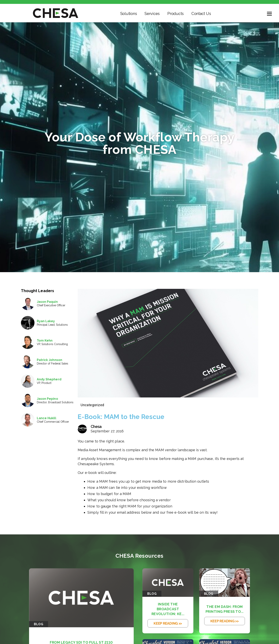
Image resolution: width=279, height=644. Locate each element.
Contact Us (201, 14)
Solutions (129, 14)
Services (152, 14)
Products (176, 14)
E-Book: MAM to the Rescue (125, 416)
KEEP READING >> (168, 623)
